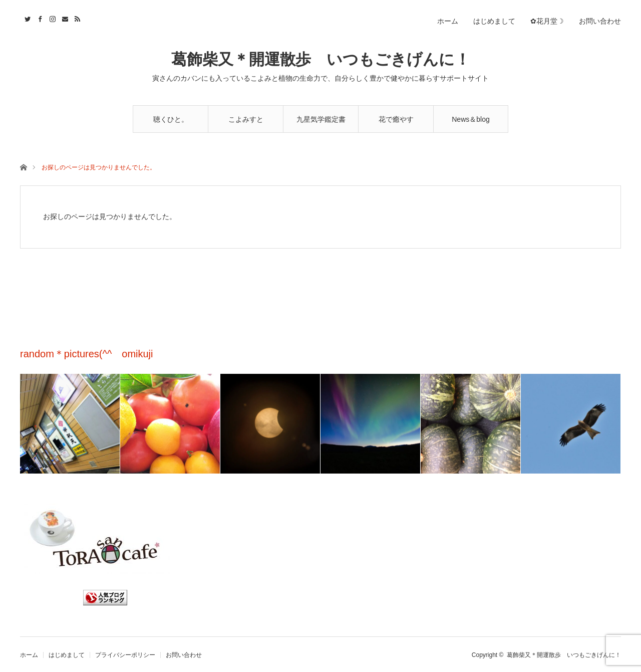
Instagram (51, 18)
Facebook (39, 18)
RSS (76, 18)
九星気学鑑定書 (321, 119)
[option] (70, 424)
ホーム (448, 21)
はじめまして (494, 21)
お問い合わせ (600, 21)
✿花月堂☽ (547, 21)
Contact (64, 18)
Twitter (26, 18)
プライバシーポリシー (125, 655)
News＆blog (470, 119)
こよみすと (246, 119)
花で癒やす (396, 119)
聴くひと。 (171, 119)
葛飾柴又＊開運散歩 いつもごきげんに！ (321, 59)
